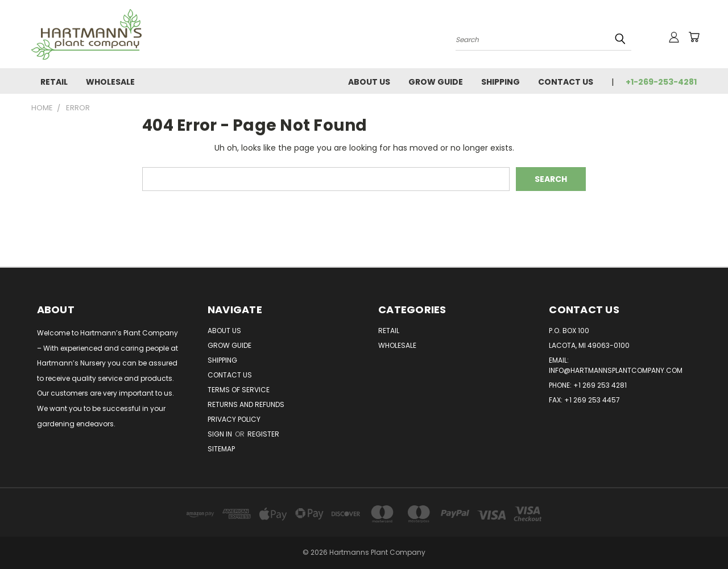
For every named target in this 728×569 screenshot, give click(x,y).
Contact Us (566, 82)
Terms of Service (239, 390)
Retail (54, 82)
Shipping (500, 82)
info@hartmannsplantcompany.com (616, 370)
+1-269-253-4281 (661, 82)
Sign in (221, 434)
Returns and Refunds (246, 404)
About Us (369, 82)
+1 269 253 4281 (600, 385)
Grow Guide (436, 82)
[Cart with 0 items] (694, 37)
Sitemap (221, 449)
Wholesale (110, 82)
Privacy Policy (234, 419)
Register (263, 434)
